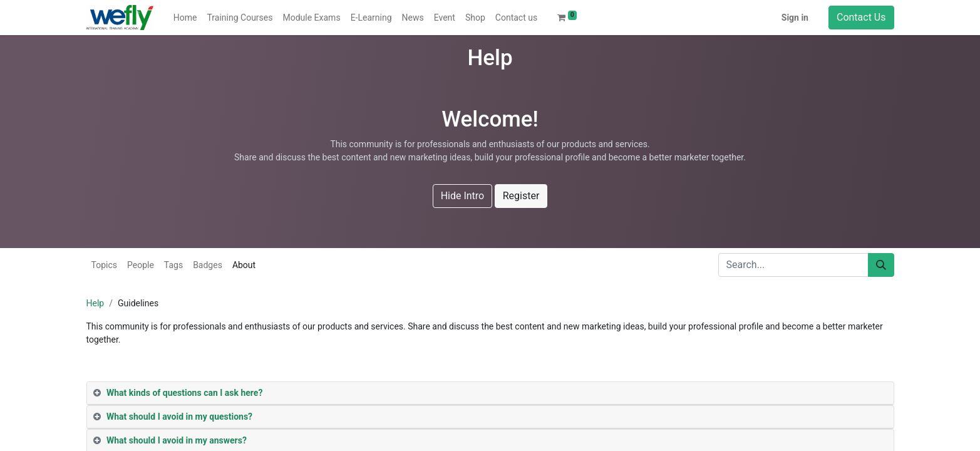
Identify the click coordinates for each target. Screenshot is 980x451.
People (141, 265)
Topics (104, 265)
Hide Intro (463, 196)
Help (95, 303)
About (244, 265)
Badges (208, 265)
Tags (173, 265)
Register (521, 196)
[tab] (490, 393)
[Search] (881, 265)
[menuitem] (185, 18)
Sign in (795, 18)
